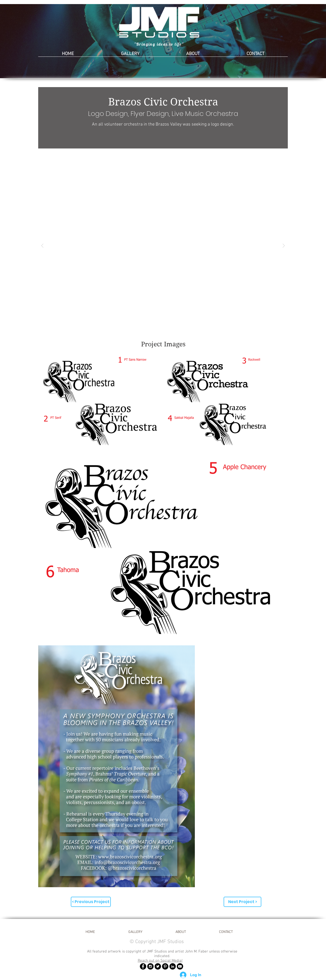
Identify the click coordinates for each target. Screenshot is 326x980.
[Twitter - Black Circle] (158, 966)
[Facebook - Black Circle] (143, 966)
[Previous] (29, 41)
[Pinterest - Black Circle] (165, 966)
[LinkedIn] (173, 966)
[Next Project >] (242, 902)
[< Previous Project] (91, 902)
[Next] (297, 41)
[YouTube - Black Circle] (180, 966)
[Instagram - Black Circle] (150, 966)
